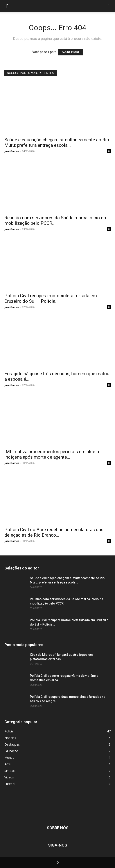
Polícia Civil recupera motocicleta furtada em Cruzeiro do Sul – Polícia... (51, 298)
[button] (7, 6)
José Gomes (12, 151)
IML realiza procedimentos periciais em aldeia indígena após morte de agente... (52, 454)
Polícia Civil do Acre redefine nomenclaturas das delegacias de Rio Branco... (54, 532)
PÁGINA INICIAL (71, 52)
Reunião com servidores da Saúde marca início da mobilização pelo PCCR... (55, 220)
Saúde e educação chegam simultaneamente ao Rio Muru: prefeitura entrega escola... (57, 142)
